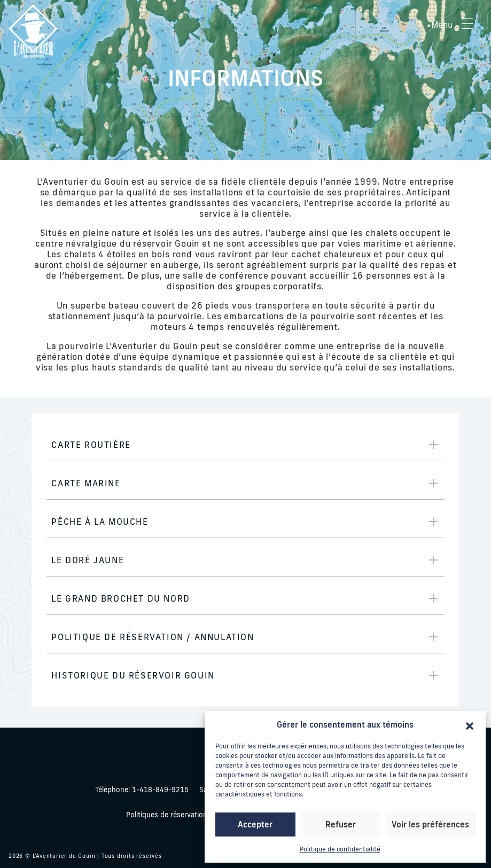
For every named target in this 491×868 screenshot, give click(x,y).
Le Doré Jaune (88, 560)
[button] (470, 725)
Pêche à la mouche (100, 522)
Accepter (255, 824)
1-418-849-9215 (142, 790)
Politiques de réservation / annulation (188, 815)
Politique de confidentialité (340, 849)
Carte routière (91, 445)
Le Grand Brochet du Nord (120, 598)
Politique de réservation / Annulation (153, 637)
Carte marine (86, 483)
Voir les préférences (430, 824)
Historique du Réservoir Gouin (133, 675)
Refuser (341, 824)
